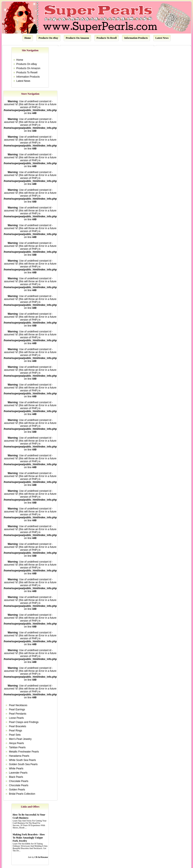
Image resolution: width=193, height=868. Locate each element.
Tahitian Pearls (17, 747)
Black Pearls (16, 777)
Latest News (162, 38)
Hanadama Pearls (19, 756)
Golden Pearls (17, 790)
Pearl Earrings (17, 709)
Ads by (38, 857)
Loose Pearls (16, 718)
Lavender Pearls (18, 773)
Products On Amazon (77, 38)
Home (28, 38)
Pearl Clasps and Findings (24, 722)
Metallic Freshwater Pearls (24, 752)
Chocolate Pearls (19, 781)
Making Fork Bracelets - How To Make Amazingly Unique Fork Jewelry (29, 838)
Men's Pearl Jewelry (20, 739)
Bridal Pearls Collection (22, 794)
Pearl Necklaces (18, 705)
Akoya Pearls (17, 743)
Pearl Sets (15, 735)
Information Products (136, 38)
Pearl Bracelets (18, 726)
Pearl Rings (16, 731)
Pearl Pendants (18, 714)
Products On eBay (48, 38)
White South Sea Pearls (22, 760)
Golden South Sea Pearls (23, 764)
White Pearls (16, 769)
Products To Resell (107, 38)
